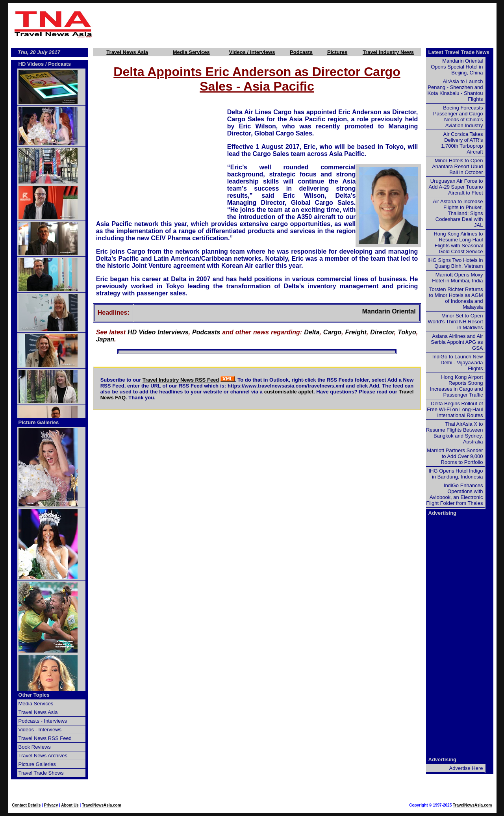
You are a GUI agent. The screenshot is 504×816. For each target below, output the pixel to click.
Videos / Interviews (252, 52)
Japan (105, 339)
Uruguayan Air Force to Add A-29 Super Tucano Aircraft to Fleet (456, 187)
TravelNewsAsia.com (102, 805)
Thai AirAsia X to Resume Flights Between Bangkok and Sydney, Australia (455, 433)
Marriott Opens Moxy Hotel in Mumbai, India (457, 278)
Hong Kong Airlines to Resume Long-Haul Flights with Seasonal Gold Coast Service (458, 243)
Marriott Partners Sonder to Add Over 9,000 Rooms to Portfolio (455, 456)
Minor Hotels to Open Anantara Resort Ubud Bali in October (457, 166)
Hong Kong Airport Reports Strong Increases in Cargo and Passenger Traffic (456, 386)
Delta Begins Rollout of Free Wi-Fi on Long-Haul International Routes (455, 409)
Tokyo (407, 332)
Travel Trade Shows (41, 773)
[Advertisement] (296, 24)
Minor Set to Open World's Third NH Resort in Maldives (456, 322)
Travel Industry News (388, 52)
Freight (356, 332)
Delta (312, 332)
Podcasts (301, 52)
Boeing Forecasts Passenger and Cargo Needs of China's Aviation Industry (458, 117)
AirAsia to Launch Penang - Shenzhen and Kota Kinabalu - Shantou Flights (455, 90)
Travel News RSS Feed (45, 738)
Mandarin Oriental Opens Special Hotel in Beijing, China (457, 67)
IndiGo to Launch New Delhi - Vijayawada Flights (458, 363)
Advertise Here (466, 768)
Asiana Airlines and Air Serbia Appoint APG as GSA (457, 342)
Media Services (191, 52)
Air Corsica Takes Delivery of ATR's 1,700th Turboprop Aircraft (462, 143)
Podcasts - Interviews (43, 721)
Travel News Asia (127, 52)
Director (382, 332)
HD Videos (31, 64)
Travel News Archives (43, 756)
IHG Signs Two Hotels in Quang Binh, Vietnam (455, 263)
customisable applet (289, 392)
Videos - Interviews (40, 730)
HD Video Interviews (158, 332)
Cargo (332, 332)
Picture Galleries (39, 422)
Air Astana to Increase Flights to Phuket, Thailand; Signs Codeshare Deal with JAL (458, 213)
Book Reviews (35, 747)
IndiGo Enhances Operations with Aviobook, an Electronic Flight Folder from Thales (454, 494)
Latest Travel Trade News (459, 52)
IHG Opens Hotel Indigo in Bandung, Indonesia (456, 474)
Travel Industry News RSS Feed (181, 380)
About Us (70, 805)
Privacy (51, 805)
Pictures (337, 52)
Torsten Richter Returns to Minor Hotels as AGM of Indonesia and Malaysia (456, 298)
